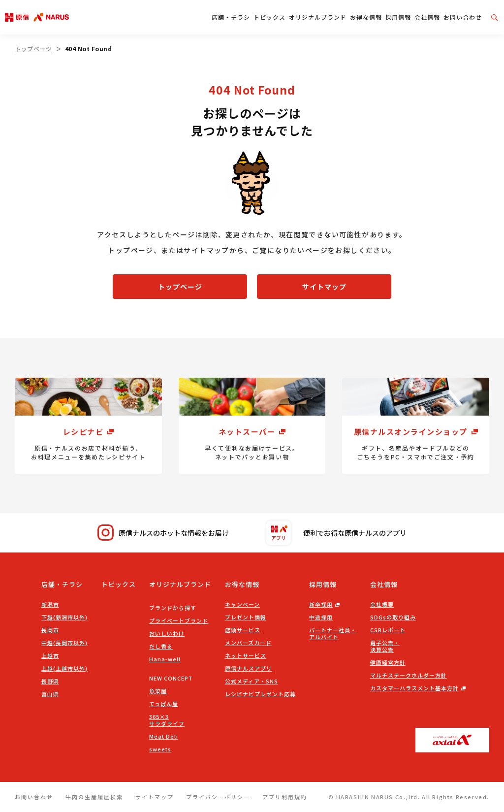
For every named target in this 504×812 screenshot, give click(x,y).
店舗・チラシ (231, 17)
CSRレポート (388, 630)
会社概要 (382, 604)
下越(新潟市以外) (64, 617)
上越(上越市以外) (64, 668)
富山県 (50, 694)
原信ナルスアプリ (249, 668)
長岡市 (50, 630)
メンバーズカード (248, 643)
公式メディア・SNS (252, 681)
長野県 (50, 681)
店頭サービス (243, 630)
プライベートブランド (179, 620)
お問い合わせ (463, 17)
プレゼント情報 (246, 617)
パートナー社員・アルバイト (333, 633)
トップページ (33, 49)
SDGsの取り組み (393, 617)
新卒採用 (321, 604)
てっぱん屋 (164, 704)
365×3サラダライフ (167, 720)
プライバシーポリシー (218, 797)
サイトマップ (324, 287)
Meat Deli (164, 736)
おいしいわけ (167, 633)
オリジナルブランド (318, 17)
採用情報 (398, 17)
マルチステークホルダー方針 (409, 675)
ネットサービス (246, 655)
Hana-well (165, 659)
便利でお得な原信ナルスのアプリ (336, 533)
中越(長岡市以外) (64, 643)
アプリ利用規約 (285, 797)
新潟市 (50, 604)
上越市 (50, 655)
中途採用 (321, 617)
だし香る (161, 646)
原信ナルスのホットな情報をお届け (163, 533)
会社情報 (427, 17)
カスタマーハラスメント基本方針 (414, 688)
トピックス (269, 17)
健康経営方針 (388, 662)
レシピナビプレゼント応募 (260, 694)
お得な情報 (366, 17)
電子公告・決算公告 (385, 646)
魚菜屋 (158, 691)
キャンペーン (242, 604)
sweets (160, 749)
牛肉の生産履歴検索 (94, 797)
